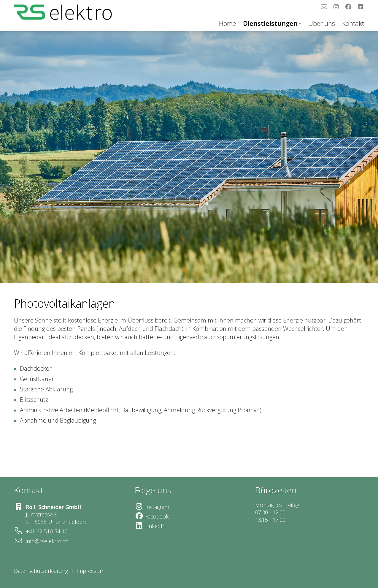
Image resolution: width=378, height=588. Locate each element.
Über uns (322, 23)
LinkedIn (155, 526)
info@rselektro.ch (47, 541)
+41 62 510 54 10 (47, 531)
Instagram (157, 507)
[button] (8, 294)
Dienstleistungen (272, 23)
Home (227, 23)
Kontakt (353, 23)
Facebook (157, 516)
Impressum (91, 571)
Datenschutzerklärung (41, 571)
